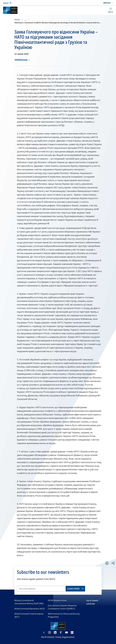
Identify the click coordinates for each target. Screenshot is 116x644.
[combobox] (108, 3)
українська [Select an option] (21, 60)
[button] (108, 3)
